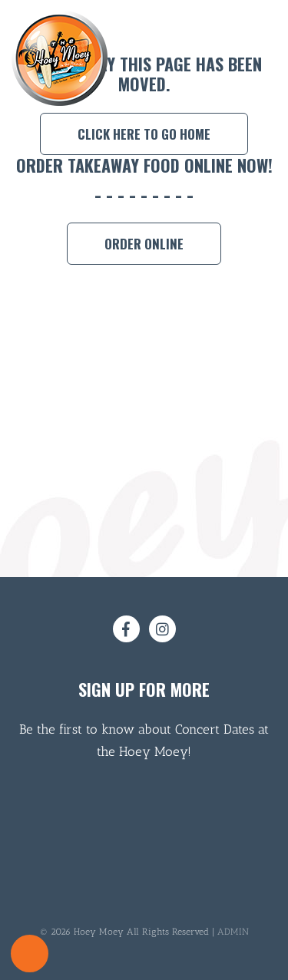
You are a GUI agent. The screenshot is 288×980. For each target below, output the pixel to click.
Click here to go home (144, 134)
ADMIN (233, 932)
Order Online (144, 244)
